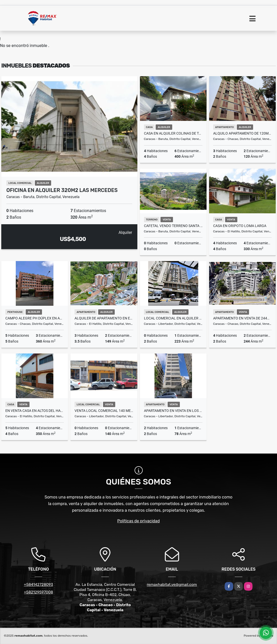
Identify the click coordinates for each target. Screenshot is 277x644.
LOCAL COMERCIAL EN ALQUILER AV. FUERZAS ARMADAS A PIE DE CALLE (173, 318)
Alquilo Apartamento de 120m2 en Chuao (242, 133)
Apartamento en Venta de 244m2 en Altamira (242, 318)
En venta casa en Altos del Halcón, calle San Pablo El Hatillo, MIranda (35, 411)
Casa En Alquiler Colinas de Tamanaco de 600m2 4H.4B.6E (173, 133)
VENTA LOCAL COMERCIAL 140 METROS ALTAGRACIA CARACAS (104, 411)
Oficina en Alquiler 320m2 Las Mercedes (62, 190)
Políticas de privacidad (138, 521)
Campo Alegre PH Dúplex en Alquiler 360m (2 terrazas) (35, 318)
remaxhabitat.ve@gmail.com (172, 585)
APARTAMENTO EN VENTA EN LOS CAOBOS (173, 411)
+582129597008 (39, 592)
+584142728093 (39, 585)
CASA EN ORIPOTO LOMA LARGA (240, 226)
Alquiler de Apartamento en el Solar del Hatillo (104, 318)
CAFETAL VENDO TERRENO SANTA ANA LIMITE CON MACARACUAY (173, 226)
